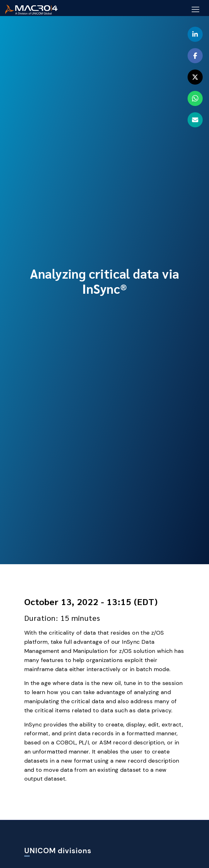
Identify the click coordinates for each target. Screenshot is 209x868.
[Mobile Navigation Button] (195, 10)
